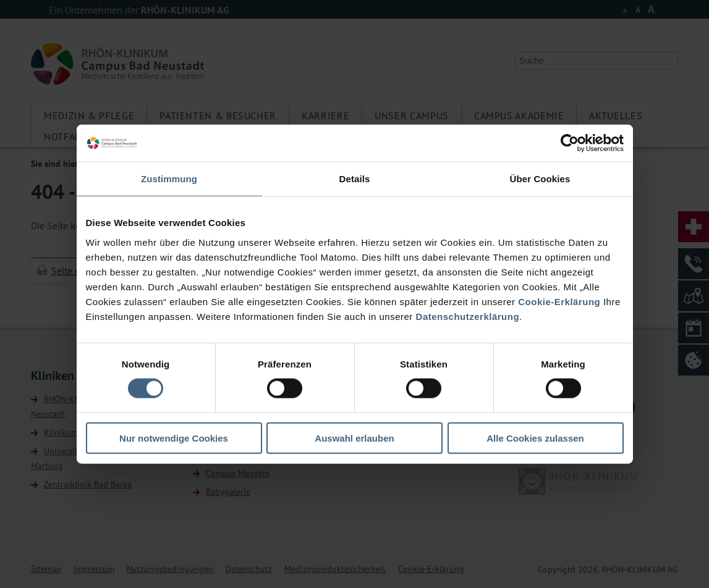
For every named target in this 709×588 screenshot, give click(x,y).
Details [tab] (355, 179)
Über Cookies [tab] (540, 179)
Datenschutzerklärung (468, 316)
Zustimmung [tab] (169, 179)
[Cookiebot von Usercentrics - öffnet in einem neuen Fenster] (570, 143)
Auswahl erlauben (354, 438)
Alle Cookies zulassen (535, 438)
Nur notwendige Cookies (174, 438)
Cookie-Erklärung (559, 301)
